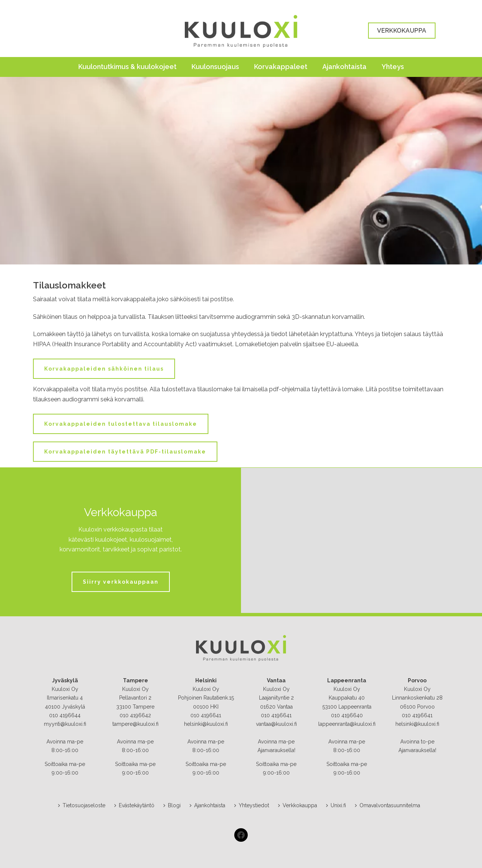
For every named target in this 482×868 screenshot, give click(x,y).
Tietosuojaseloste (82, 805)
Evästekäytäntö (134, 805)
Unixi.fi (336, 805)
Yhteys (393, 67)
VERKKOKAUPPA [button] (402, 31)
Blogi (172, 805)
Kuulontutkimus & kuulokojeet (127, 67)
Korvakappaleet (281, 67)
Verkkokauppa (298, 805)
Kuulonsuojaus (215, 67)
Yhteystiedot (252, 805)
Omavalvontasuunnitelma (388, 805)
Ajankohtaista (344, 67)
